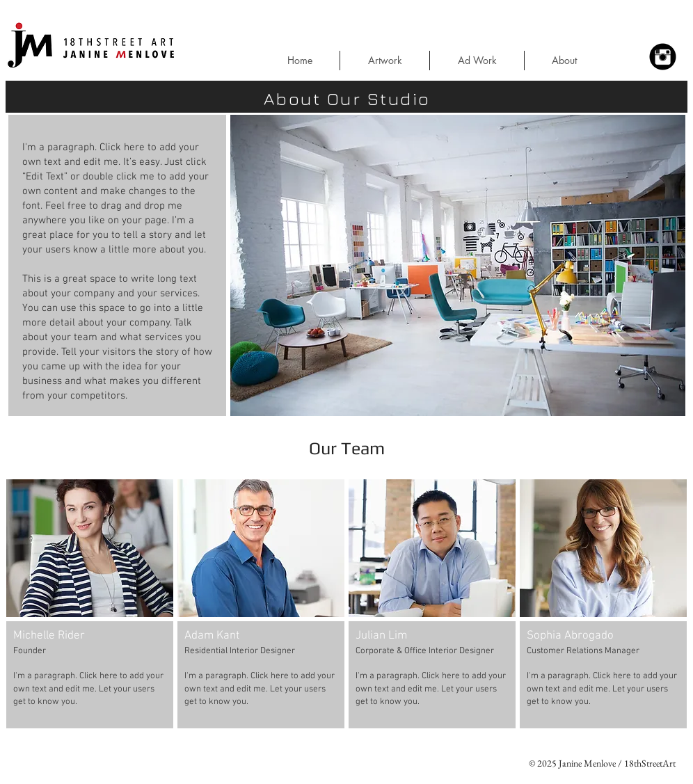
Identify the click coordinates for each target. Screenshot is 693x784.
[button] (667, 29)
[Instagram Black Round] (663, 57)
